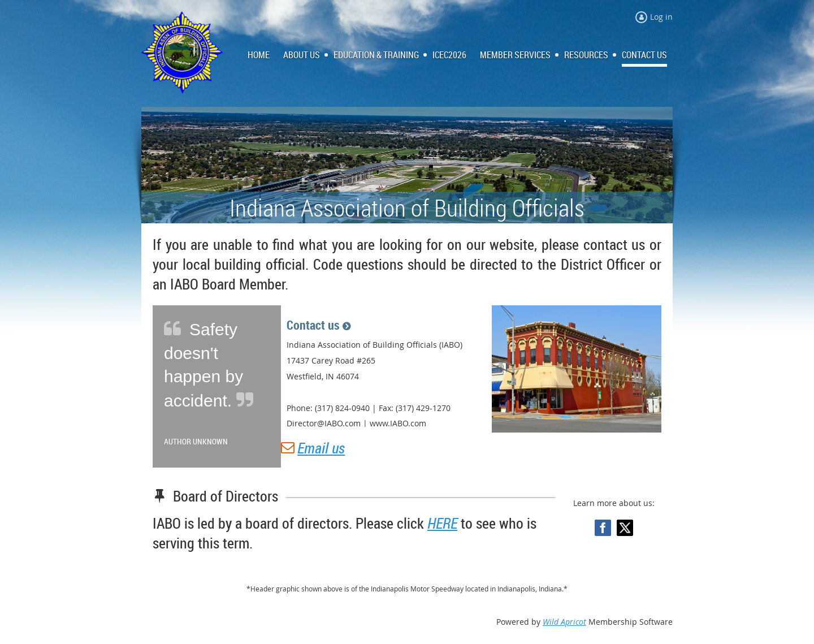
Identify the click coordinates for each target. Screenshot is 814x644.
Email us (321, 448)
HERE (442, 523)
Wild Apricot (564, 622)
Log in (661, 17)
